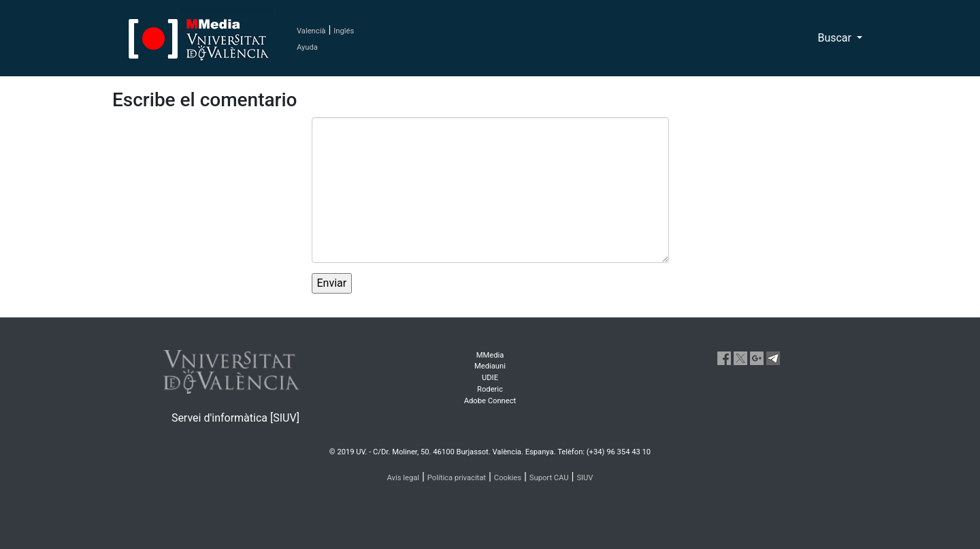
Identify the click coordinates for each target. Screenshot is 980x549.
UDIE (490, 378)
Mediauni (490, 366)
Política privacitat (457, 478)
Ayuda (307, 47)
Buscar (836, 38)
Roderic (490, 389)
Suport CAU (549, 478)
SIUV (585, 478)
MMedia (490, 355)
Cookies (508, 478)
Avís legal (404, 478)
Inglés (344, 31)
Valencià (311, 31)
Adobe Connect (490, 401)
